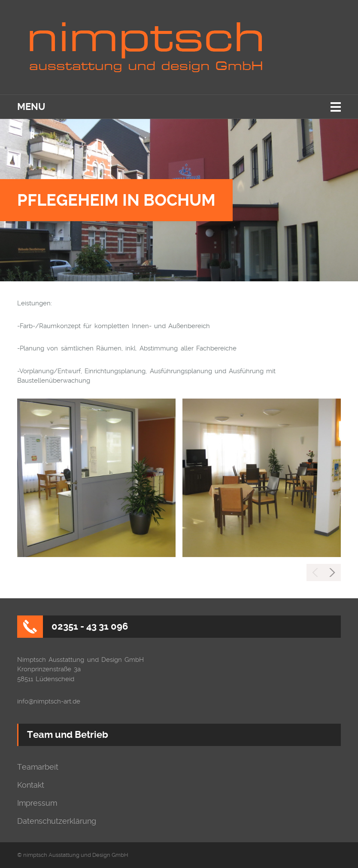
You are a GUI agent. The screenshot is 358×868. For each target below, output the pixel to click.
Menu (31, 107)
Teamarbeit (38, 767)
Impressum (37, 803)
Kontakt (31, 785)
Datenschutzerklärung (57, 821)
